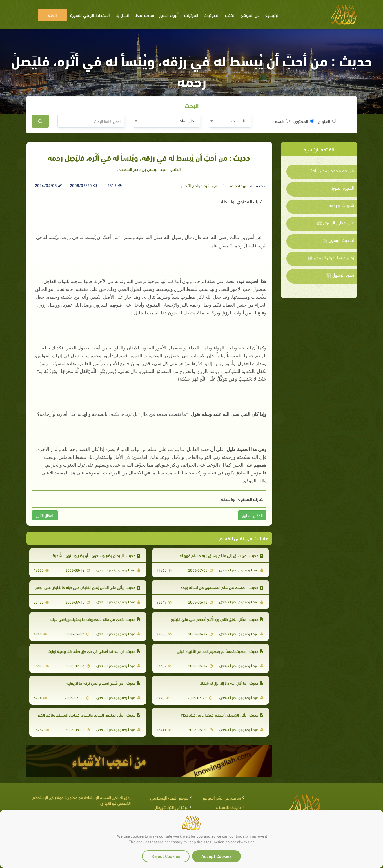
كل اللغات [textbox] (186, 120)
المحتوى (304, 121)
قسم (282, 121)
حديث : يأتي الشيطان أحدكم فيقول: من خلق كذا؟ (222, 715)
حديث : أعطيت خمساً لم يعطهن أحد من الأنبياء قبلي (220, 651)
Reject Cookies (166, 856)
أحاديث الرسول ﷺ (338, 240)
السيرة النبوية (342, 188)
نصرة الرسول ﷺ (340, 275)
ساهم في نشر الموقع (222, 797)
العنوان (327, 121)
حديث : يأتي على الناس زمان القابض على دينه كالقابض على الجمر (88, 587)
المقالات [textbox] (238, 120)
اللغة (52, 15)
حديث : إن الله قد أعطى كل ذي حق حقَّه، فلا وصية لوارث (94, 651)
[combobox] (230, 121)
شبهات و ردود (341, 205)
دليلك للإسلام (228, 807)
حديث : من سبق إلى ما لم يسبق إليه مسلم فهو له (222, 555)
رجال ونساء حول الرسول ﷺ (331, 257)
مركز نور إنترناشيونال (171, 807)
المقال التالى (45, 515)
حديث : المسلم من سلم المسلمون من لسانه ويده (222, 587)
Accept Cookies (216, 856)
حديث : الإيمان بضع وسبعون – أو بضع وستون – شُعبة (97, 555)
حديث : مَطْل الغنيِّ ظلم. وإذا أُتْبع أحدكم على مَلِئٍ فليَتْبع (217, 619)
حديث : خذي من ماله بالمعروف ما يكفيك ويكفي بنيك (95, 619)
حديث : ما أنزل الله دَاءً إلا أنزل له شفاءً (232, 683)
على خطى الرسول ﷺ (335, 222)
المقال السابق (252, 515)
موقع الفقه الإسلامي (169, 797)
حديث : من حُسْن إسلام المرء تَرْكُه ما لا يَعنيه (103, 683)
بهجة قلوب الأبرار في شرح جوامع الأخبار (214, 185)
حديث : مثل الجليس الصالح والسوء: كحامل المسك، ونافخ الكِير (89, 715)
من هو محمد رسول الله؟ (332, 170)
